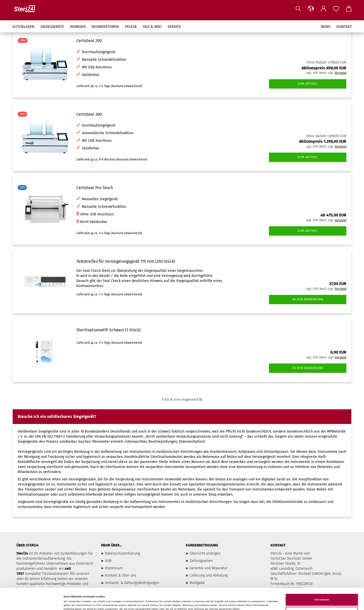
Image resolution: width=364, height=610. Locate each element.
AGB (108, 561)
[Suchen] (298, 9)
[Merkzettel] (336, 9)
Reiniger (78, 27)
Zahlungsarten (201, 561)
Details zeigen (72, 602)
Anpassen (322, 596)
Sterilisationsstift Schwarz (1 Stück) (108, 330)
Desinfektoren (105, 27)
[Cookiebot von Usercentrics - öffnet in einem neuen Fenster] (33, 602)
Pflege (131, 27)
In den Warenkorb (308, 299)
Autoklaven (23, 27)
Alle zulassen (322, 583)
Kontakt (344, 27)
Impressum (114, 568)
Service (174, 27)
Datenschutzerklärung (122, 553)
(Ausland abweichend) (127, 86)
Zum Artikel (308, 84)
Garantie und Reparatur (209, 568)
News (326, 27)
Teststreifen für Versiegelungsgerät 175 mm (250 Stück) (126, 261)
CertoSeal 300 (89, 114)
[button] (311, 9)
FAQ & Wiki (152, 27)
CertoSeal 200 (89, 41)
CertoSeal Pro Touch (95, 188)
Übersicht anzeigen (205, 553)
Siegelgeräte (52, 27)
